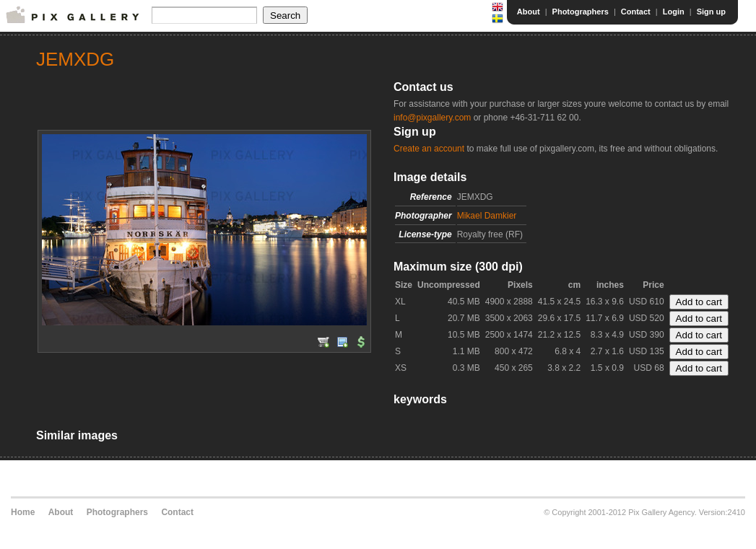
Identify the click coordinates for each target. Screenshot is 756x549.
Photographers (581, 12)
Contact (636, 12)
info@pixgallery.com (432, 118)
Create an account (429, 149)
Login (674, 12)
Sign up (711, 12)
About (529, 12)
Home (23, 512)
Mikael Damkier (487, 216)
